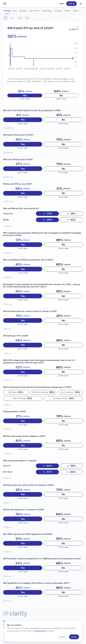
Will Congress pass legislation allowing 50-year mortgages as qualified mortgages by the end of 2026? (42, 234)
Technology (47, 11)
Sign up (71, 3)
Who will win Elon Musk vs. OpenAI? (20, 461)
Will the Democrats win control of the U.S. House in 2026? (30, 311)
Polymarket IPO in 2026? (15, 412)
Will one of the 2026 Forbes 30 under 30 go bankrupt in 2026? (32, 110)
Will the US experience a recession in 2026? (24, 510)
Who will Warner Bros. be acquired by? (21, 208)
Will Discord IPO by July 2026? (17, 184)
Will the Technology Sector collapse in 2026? (24, 436)
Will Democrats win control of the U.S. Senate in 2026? (28, 485)
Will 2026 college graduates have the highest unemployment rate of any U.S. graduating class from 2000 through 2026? (39, 361)
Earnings (23, 11)
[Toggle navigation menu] (81, 4)
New (15, 11)
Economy (58, 11)
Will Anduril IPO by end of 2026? (18, 135)
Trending (7, 11)
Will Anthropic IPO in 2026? (16, 336)
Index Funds (34, 11)
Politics (68, 11)
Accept (74, 637)
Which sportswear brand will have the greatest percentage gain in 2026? (37, 387)
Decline (62, 637)
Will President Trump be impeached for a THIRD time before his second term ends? (42, 559)
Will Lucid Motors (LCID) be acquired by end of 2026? (28, 260)
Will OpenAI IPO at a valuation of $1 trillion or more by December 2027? (36, 583)
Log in (62, 3)
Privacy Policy (40, 631)
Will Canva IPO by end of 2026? (18, 160)
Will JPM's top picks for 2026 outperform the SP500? (28, 534)
